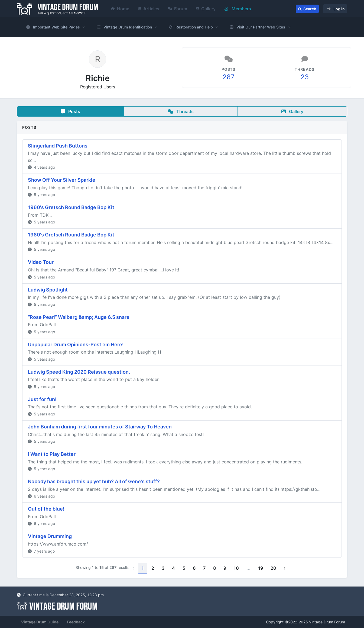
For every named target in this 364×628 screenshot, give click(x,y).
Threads (181, 111)
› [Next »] (285, 568)
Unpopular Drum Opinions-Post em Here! (76, 345)
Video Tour (41, 262)
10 (236, 568)
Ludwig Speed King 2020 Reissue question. (79, 372)
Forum (178, 9)
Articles (149, 9)
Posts (70, 111)
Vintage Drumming (50, 536)
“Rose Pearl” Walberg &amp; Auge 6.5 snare (79, 317)
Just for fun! (42, 399)
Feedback (76, 622)
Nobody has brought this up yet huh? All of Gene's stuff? (94, 481)
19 (261, 568)
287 (229, 77)
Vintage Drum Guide (40, 622)
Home (120, 9)
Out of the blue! (46, 509)
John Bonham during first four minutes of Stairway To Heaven (100, 427)
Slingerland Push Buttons (58, 146)
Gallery (206, 9)
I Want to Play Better (52, 454)
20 (273, 568)
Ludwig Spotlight (48, 290)
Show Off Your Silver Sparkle (62, 180)
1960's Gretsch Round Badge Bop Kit (71, 207)
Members (238, 9)
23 (305, 77)
